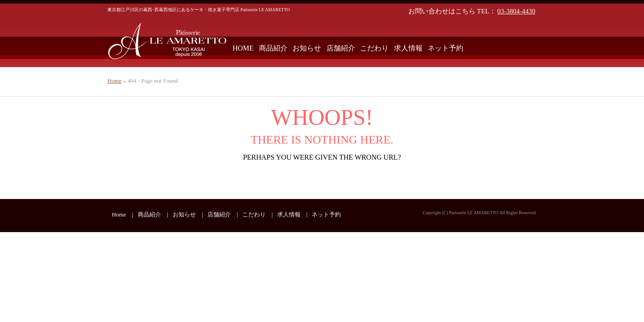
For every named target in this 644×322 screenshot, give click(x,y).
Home (114, 81)
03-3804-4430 (516, 11)
